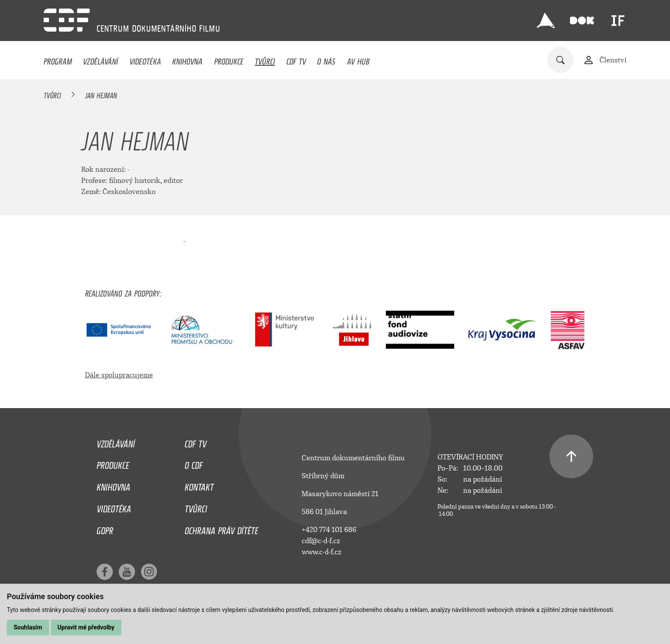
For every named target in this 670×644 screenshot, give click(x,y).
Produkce (229, 59)
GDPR (105, 529)
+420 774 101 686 (329, 530)
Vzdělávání (100, 59)
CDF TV (296, 59)
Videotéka (145, 59)
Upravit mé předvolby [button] (86, 627)
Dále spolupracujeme (119, 375)
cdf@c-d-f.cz (321, 541)
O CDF (194, 463)
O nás (326, 59)
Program (58, 59)
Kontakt (199, 485)
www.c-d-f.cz (322, 552)
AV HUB (358, 59)
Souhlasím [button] (28, 627)
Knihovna (187, 59)
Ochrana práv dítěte (221, 529)
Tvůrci (265, 59)
